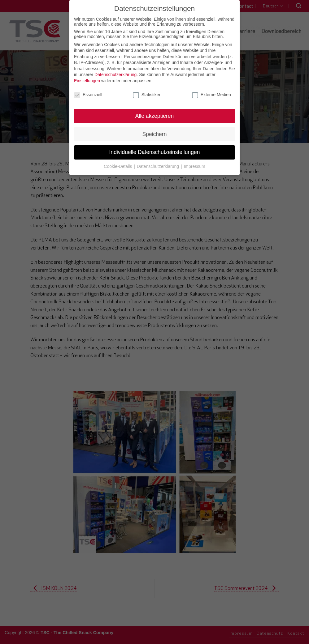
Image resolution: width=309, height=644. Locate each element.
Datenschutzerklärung (115, 69)
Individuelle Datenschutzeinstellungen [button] (155, 146)
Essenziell (88, 89)
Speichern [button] (155, 128)
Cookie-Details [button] (118, 160)
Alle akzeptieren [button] (155, 110)
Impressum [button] (194, 160)
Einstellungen (87, 75)
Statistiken (147, 89)
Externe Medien (211, 89)
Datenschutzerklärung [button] (159, 160)
